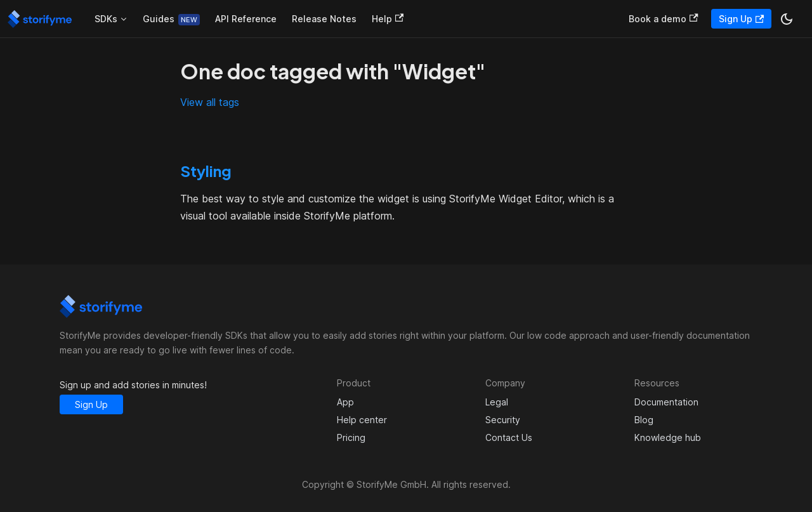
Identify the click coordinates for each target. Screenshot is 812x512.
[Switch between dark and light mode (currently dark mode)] (787, 19)
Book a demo (663, 19)
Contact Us (509, 437)
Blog (644, 420)
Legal (497, 402)
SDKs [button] (106, 19)
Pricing (351, 437)
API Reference (246, 19)
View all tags (210, 102)
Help (388, 19)
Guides (159, 19)
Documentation (666, 402)
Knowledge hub (668, 437)
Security (503, 420)
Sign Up (741, 19)
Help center (362, 420)
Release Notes (324, 19)
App (345, 402)
